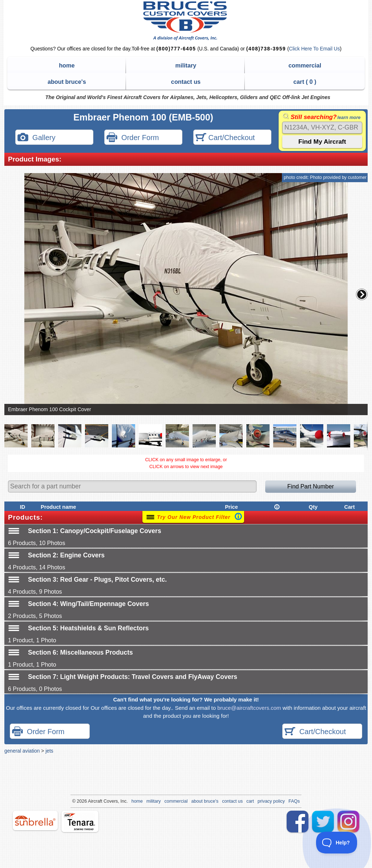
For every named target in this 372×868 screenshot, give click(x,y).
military (186, 65)
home (67, 65)
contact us (186, 82)
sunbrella (35, 820)
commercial (305, 65)
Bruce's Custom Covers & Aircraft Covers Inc (186, 21)
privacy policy (271, 801)
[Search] (322, 128)
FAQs (294, 801)
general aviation (22, 751)
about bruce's (67, 82)
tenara (80, 821)
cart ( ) (305, 82)
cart (250, 801)
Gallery (36, 138)
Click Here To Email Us (314, 49)
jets (49, 751)
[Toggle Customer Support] (337, 843)
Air (91, 801)
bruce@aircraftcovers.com (249, 708)
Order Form (133, 138)
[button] (362, 294)
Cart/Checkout (225, 138)
